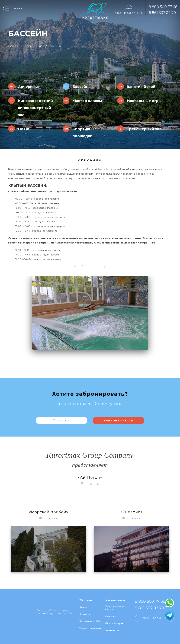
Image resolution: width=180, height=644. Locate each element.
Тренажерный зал (144, 129)
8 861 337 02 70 (162, 13)
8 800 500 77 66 (163, 7)
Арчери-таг (29, 87)
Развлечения (34, 46)
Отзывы (111, 616)
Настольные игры (144, 101)
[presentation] (75, 267)
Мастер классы (87, 101)
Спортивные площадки (85, 132)
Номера (84, 615)
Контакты (112, 631)
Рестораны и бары (115, 608)
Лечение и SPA (90, 622)
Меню (19, 8)
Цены (83, 608)
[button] (82, 266)
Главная (13, 46)
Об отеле (85, 600)
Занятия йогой (141, 87)
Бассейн (55, 46)
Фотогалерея (115, 624)
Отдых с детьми (90, 629)
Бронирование (129, 13)
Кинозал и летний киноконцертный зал (35, 108)
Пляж (23, 129)
